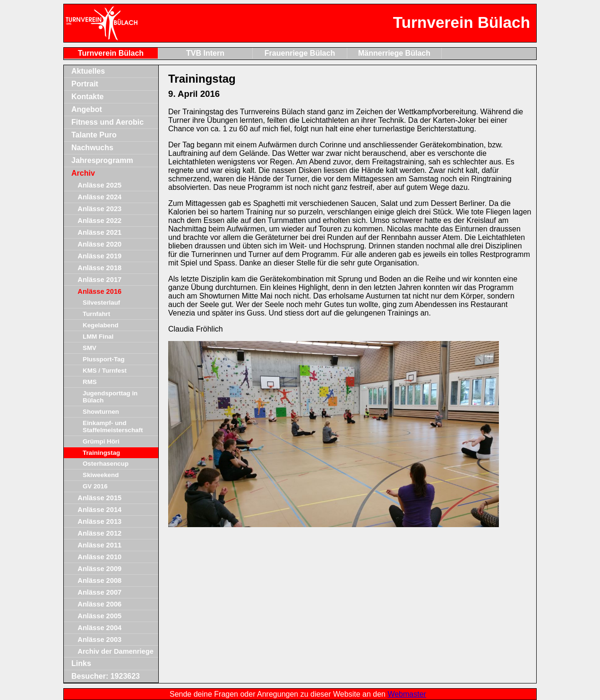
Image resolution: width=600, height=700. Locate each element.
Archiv (83, 173)
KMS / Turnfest (105, 371)
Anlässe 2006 (99, 604)
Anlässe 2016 (99, 291)
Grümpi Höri (101, 441)
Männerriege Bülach (394, 53)
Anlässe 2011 (99, 545)
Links (81, 663)
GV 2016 (95, 486)
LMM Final (98, 337)
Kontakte (87, 97)
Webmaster (407, 694)
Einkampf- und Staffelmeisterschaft (113, 427)
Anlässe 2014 (99, 510)
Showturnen (101, 412)
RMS (90, 382)
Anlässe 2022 (99, 221)
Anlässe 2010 (99, 557)
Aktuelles (88, 71)
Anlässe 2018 (99, 268)
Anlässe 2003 (99, 640)
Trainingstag (101, 453)
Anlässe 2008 (99, 580)
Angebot (87, 109)
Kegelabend (101, 325)
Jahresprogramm (102, 160)
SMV (90, 348)
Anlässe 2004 (99, 628)
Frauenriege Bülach (300, 53)
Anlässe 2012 (99, 533)
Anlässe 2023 (99, 209)
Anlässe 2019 (99, 256)
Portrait (85, 84)
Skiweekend (101, 475)
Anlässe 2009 (99, 569)
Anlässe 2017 (99, 280)
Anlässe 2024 (99, 197)
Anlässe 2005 (99, 616)
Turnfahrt (96, 314)
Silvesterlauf (101, 303)
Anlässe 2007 (99, 592)
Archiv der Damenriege (115, 651)
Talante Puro (94, 135)
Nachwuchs (92, 148)
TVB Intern (205, 53)
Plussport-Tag (104, 359)
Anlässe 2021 (99, 232)
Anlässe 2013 (99, 521)
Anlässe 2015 (99, 498)
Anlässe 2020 (99, 244)
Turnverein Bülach (111, 53)
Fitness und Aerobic (107, 122)
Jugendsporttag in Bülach (110, 397)
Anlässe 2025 (99, 185)
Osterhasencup (106, 464)
